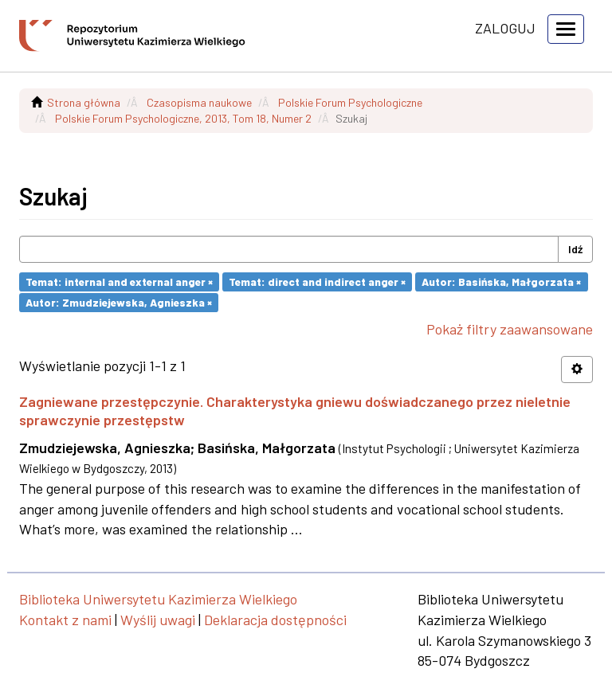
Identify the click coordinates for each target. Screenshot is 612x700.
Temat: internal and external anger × (119, 282)
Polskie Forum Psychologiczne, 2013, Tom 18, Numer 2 (183, 118)
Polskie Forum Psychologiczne (350, 102)
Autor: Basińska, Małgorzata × (501, 282)
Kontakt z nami (65, 620)
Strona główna (84, 102)
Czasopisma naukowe (199, 102)
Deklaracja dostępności (275, 620)
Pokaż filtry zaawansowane (510, 329)
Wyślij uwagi (158, 620)
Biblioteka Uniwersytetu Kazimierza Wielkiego (158, 599)
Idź (575, 249)
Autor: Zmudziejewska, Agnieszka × (119, 302)
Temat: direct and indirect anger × (317, 282)
